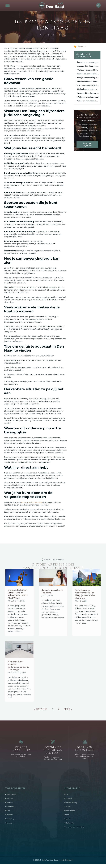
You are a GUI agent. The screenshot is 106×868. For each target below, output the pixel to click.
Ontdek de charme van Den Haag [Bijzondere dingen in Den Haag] (53, 751)
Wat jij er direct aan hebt (88, 97)
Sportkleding (10, 820)
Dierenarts (9, 804)
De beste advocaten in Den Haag (52, 591)
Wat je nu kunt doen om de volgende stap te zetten (88, 101)
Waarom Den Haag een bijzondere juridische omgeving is (88, 66)
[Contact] (21, 743)
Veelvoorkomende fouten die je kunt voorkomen (88, 81)
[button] (8, 5)
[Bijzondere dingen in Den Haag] (53, 743)
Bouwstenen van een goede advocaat (88, 62)
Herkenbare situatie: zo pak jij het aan (88, 89)
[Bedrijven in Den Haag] (85, 743)
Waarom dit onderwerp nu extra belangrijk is (88, 93)
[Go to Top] (97, 849)
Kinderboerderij (11, 796)
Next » (68, 709)
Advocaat (82, 47)
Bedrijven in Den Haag (85, 750)
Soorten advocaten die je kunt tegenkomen (88, 74)
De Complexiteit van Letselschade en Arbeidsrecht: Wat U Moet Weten (18, 594)
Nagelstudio (10, 808)
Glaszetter (9, 816)
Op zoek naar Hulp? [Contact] (21, 750)
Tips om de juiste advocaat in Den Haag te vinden (88, 85)
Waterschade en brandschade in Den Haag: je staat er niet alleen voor (85, 594)
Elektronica (9, 800)
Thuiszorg (9, 824)
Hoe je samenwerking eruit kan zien (88, 78)
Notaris (8, 812)
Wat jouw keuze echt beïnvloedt (88, 70)
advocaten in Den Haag (32, 502)
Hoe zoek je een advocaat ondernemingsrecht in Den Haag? (18, 666)
